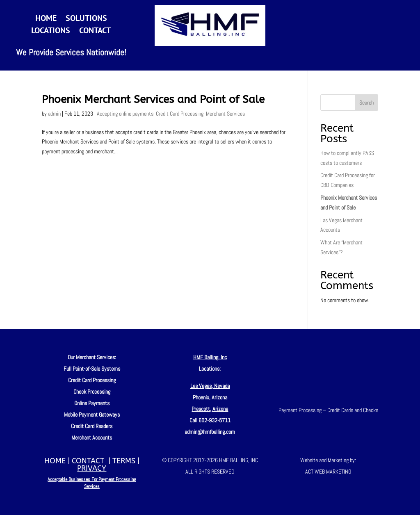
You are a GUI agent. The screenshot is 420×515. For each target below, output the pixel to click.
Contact (95, 32)
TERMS (124, 461)
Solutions (86, 19)
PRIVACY (92, 468)
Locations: (210, 369)
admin (54, 114)
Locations (51, 32)
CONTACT (88, 461)
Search (366, 103)
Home (46, 19)
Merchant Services (225, 114)
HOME (55, 461)
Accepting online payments (125, 114)
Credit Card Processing (180, 114)
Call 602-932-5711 (210, 420)
